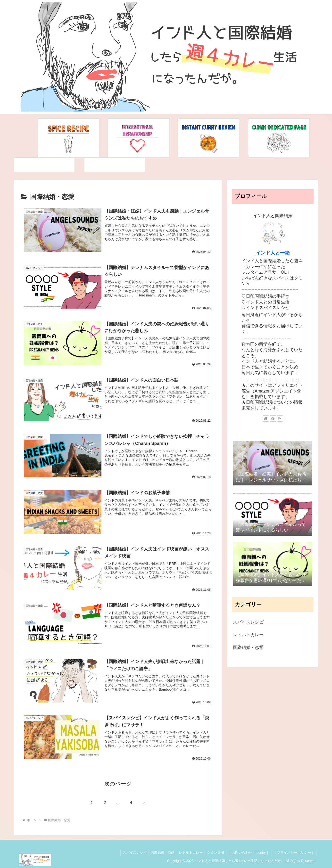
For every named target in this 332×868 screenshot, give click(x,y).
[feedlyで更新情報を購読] (273, 418)
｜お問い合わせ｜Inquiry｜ (248, 853)
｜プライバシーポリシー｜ (293, 853)
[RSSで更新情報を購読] (280, 418)
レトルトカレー (188, 853)
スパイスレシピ (130, 853)
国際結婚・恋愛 (159, 853)
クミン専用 (214, 853)
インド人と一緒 (273, 253)
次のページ (118, 784)
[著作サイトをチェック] (266, 418)
